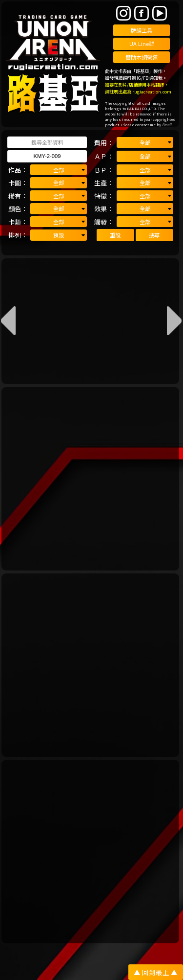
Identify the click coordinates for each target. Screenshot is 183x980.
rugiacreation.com (152, 91)
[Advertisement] (91, 479)
